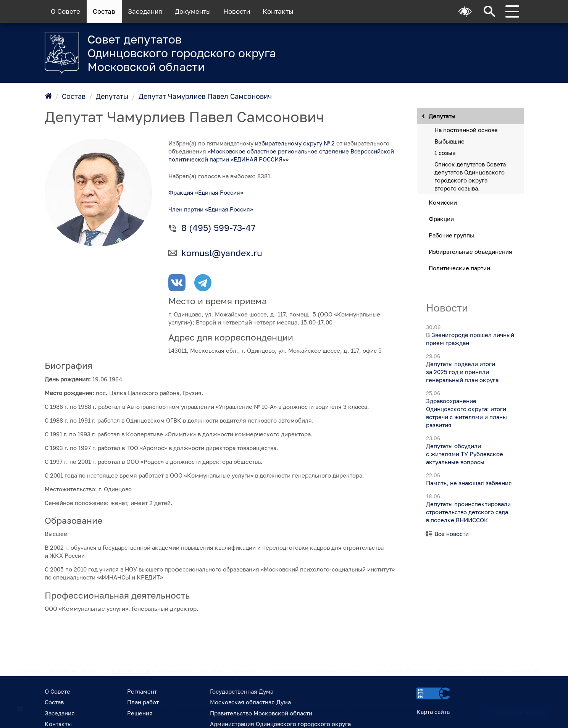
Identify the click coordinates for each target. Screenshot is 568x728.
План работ (143, 702)
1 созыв (445, 152)
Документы (193, 11)
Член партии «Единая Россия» (211, 209)
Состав (104, 11)
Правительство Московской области (261, 713)
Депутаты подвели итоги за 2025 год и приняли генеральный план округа (462, 372)
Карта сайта (433, 712)
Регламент (142, 691)
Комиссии (443, 202)
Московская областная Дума (250, 702)
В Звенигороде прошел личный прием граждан (470, 339)
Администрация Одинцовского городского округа (280, 724)
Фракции (441, 218)
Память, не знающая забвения (469, 483)
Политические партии (459, 268)
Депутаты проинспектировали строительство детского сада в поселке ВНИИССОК (468, 512)
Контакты (278, 11)
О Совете (65, 11)
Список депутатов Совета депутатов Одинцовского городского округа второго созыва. (470, 176)
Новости (237, 11)
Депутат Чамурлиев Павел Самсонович (205, 96)
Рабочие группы (451, 235)
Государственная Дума (242, 691)
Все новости (452, 534)
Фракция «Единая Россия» (206, 192)
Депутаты (112, 96)
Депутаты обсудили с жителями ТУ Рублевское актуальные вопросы (464, 454)
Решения (140, 713)
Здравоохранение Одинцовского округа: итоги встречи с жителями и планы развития (466, 413)
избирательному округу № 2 (295, 143)
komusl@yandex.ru (222, 253)
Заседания (145, 11)
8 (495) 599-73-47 (218, 228)
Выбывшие (449, 141)
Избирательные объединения (470, 251)
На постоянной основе (466, 129)
